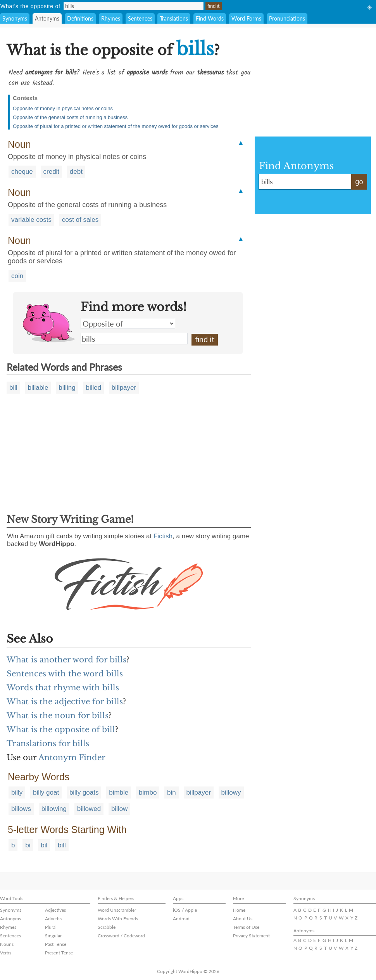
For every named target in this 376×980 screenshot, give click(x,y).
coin (17, 276)
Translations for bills (48, 743)
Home (239, 910)
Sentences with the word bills (65, 674)
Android (181, 919)
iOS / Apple (185, 910)
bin (172, 792)
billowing (54, 809)
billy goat (46, 792)
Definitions (80, 18)
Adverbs (53, 919)
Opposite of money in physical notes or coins (63, 108)
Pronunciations (287, 18)
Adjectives (55, 910)
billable (38, 388)
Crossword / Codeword (121, 936)
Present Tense (59, 953)
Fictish (163, 536)
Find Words (210, 18)
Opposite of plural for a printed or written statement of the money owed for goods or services (116, 126)
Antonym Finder (72, 757)
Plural (51, 927)
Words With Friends (118, 919)
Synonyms (15, 18)
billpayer (124, 388)
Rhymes (111, 18)
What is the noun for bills (58, 716)
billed (93, 388)
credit (52, 172)
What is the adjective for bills (65, 702)
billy (17, 792)
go (359, 182)
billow (120, 809)
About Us (243, 919)
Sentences (140, 18)
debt (76, 172)
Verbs (6, 953)
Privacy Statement (251, 936)
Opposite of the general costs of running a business (70, 117)
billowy (231, 792)
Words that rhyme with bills (63, 688)
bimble (119, 792)
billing (67, 388)
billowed (89, 809)
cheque (22, 172)
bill (13, 388)
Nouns (7, 944)
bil (44, 845)
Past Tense (56, 944)
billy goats (84, 792)
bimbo (148, 792)
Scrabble (107, 927)
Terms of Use (246, 927)
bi (28, 845)
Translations (174, 18)
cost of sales (80, 220)
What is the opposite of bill (61, 729)
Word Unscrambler (117, 910)
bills (134, 339)
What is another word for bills (66, 660)
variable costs (31, 220)
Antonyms (47, 18)
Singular (53, 936)
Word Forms (246, 18)
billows (21, 809)
